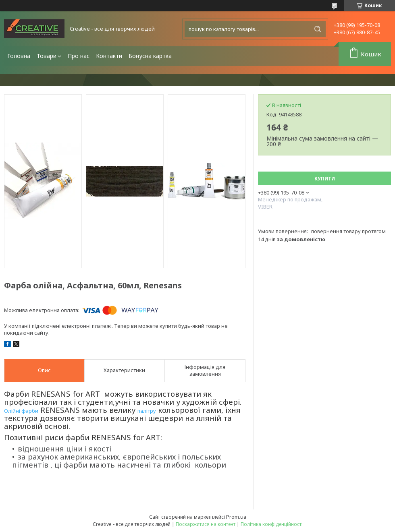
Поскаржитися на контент (206, 524)
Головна (19, 56)
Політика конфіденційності (272, 524)
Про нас (79, 56)
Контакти (109, 56)
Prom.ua (236, 517)
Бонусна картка (150, 56)
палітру (147, 411)
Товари (47, 56)
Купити (325, 179)
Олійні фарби (21, 411)
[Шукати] (318, 29)
